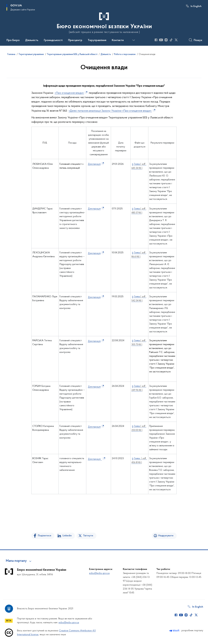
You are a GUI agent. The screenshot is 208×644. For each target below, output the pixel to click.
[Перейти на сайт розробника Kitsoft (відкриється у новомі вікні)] (175, 631)
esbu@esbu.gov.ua (99, 573)
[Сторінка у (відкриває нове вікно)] (181, 40)
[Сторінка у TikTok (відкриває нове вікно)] (171, 40)
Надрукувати (166, 536)
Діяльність (106, 54)
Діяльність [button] (32, 40)
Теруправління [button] (97, 40)
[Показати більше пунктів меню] (134, 40)
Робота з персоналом (125, 54)
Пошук (198, 40)
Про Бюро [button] (13, 40)
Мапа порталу (16, 561)
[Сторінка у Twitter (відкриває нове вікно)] (176, 40)
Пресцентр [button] (75, 40)
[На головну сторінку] (104, 23)
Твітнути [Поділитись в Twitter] (88, 536)
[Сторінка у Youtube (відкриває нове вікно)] (161, 40)
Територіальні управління (31, 54)
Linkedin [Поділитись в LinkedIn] (67, 536)
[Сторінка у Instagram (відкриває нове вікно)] (166, 40)
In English (196, 6)
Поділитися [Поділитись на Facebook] (45, 536)
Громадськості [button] (53, 40)
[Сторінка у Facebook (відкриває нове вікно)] (156, 40)
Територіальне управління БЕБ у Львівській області (72, 54)
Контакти (118, 40)
